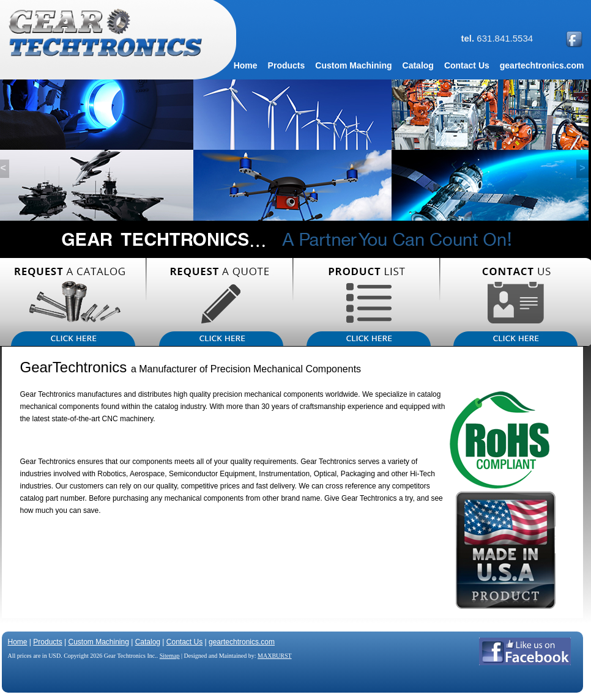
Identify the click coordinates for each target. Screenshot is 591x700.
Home (18, 642)
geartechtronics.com (242, 642)
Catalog (148, 642)
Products (47, 642)
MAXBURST (275, 656)
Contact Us (184, 642)
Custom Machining (98, 642)
